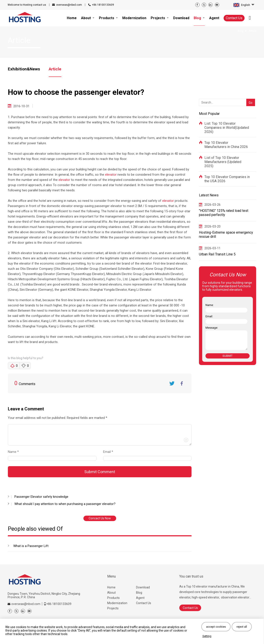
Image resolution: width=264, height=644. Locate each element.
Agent (140, 598)
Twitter (172, 383)
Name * (15, 452)
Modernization (117, 603)
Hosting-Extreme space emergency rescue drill (226, 234)
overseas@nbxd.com (69, 5)
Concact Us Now (100, 518)
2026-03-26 (212, 205)
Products (113, 598)
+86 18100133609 (103, 5)
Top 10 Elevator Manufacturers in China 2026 (226, 145)
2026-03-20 (212, 226)
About (111, 593)
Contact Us (234, 18)
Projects (113, 608)
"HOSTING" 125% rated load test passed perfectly (224, 213)
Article (55, 69)
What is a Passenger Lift (31, 546)
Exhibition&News (24, 69)
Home (111, 587)
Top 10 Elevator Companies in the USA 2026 (227, 179)
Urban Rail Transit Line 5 (217, 254)
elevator (111, 175)
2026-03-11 (212, 248)
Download (143, 587)
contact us (27, 5)
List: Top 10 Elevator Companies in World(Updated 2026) (227, 128)
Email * (110, 452)
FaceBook (182, 383)
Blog (139, 593)
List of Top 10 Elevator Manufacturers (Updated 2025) (223, 162)
